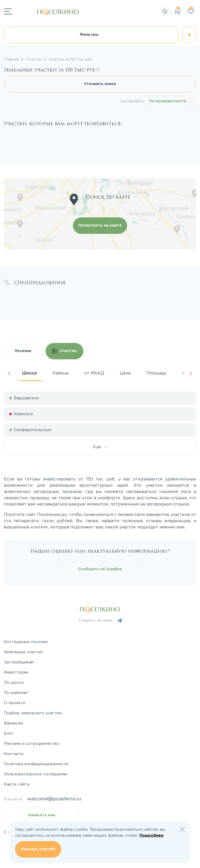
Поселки (23, 351)
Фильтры (91, 35)
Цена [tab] (125, 373)
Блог (9, 733)
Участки (65, 351)
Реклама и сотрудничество (32, 744)
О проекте (15, 703)
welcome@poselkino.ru (54, 799)
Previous (9, 373)
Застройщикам (19, 662)
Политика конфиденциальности (36, 764)
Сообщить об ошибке (100, 569)
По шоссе (14, 683)
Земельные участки (23, 652)
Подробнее (151, 836)
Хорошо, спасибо (38, 849)
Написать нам (42, 815)
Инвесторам (16, 672)
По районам (16, 693)
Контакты (14, 754)
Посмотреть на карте (100, 225)
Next (191, 373)
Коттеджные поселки (26, 642)
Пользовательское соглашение (36, 774)
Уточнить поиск (100, 84)
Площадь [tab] (157, 373)
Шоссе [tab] (30, 373)
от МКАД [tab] (94, 373)
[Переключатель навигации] (8, 11)
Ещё (100, 447)
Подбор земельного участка (33, 713)
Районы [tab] (61, 373)
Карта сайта (17, 784)
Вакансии (13, 723)
